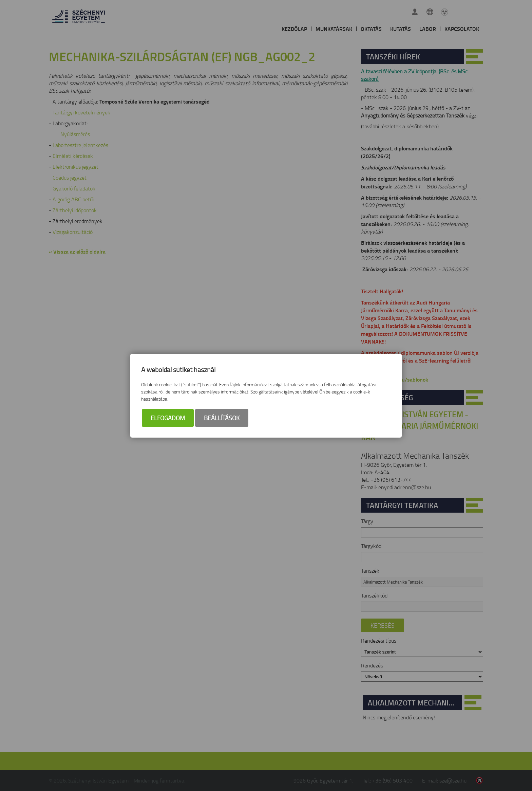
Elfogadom (168, 418)
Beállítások (222, 418)
